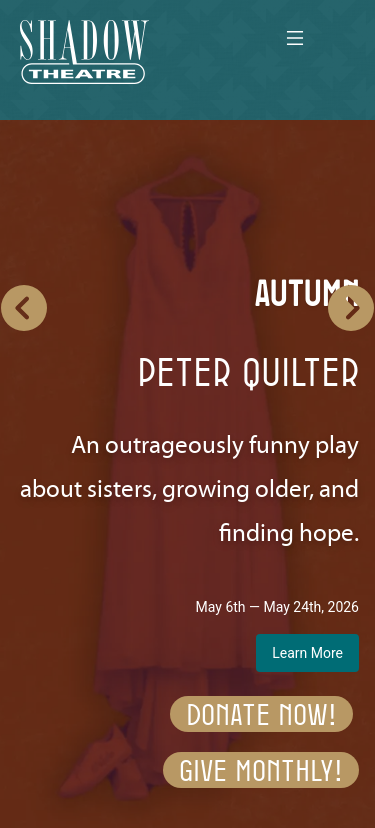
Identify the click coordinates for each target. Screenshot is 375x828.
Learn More (307, 653)
